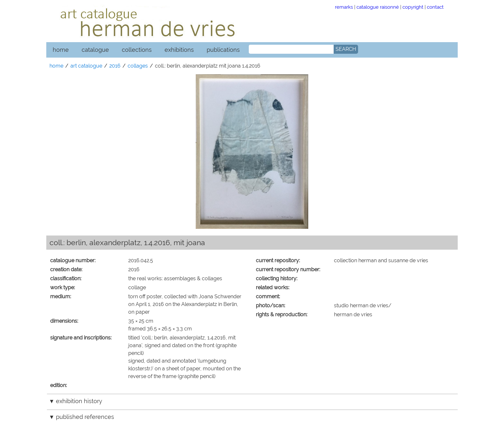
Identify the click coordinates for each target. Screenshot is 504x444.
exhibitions (179, 50)
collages (138, 66)
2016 (115, 66)
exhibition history (79, 401)
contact (435, 7)
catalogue (95, 50)
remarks (344, 7)
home (61, 50)
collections (137, 50)
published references (85, 417)
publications (223, 50)
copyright (413, 7)
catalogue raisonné (378, 7)
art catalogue (86, 66)
